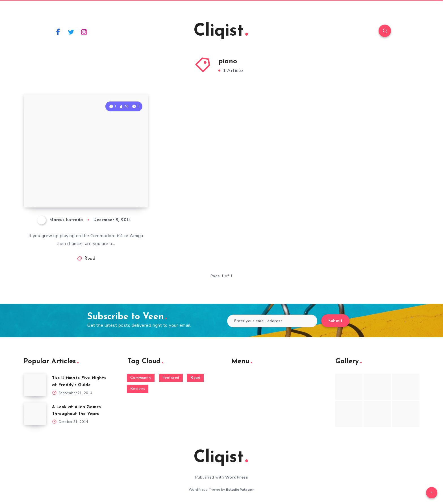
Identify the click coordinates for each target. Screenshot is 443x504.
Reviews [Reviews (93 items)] (138, 389)
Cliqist (221, 31)
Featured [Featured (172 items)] (171, 378)
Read (90, 259)
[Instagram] (84, 32)
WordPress (237, 477)
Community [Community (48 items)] (141, 378)
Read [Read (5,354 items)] (195, 378)
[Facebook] (58, 32)
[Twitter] (71, 32)
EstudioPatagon (240, 490)
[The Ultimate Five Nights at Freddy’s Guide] (35, 385)
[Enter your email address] (272, 321)
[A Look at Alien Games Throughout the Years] (35, 414)
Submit (335, 321)
